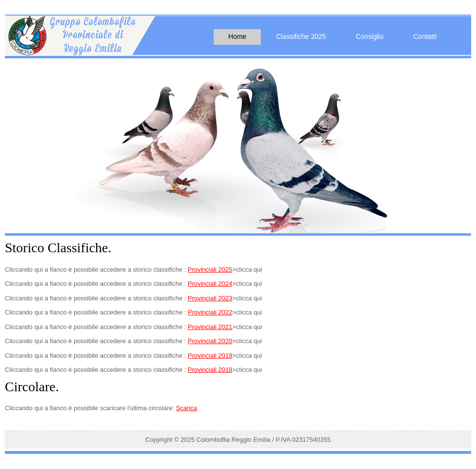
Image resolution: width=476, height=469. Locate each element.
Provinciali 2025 (210, 269)
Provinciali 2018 (210, 370)
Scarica (186, 408)
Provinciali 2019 (210, 356)
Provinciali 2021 (210, 327)
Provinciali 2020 (210, 341)
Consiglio (370, 36)
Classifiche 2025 (301, 36)
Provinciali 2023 (210, 298)
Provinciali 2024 (210, 284)
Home (237, 36)
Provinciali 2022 (210, 312)
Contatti (425, 36)
